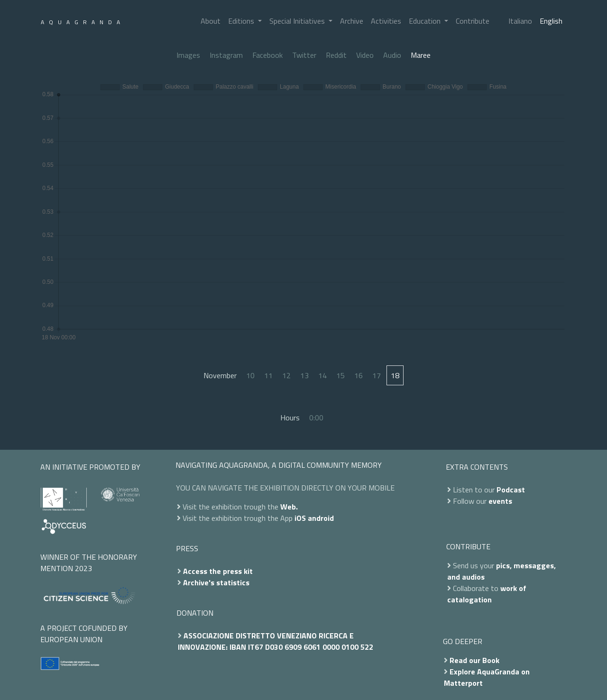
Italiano (520, 21)
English (551, 21)
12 (286, 375)
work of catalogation (487, 594)
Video (365, 55)
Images (188, 55)
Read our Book (474, 660)
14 (322, 375)
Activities (386, 21)
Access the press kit (218, 571)
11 (268, 375)
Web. (289, 507)
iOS (300, 518)
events (500, 501)
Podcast (511, 490)
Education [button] (426, 21)
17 (377, 375)
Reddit (336, 55)
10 (250, 375)
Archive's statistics (216, 582)
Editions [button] (242, 21)
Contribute (473, 21)
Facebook (267, 55)
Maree (421, 55)
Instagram (226, 55)
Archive (352, 21)
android (321, 518)
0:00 (316, 418)
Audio (392, 55)
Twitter (304, 55)
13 (304, 375)
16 (359, 375)
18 (395, 375)
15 (340, 375)
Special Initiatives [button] (298, 21)
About (211, 21)
